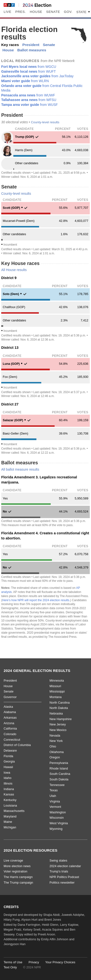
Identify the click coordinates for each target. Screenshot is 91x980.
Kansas (9, 794)
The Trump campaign (18, 883)
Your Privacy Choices (60, 962)
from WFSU (29, 100)
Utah (53, 796)
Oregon (55, 757)
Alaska (8, 707)
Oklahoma (57, 752)
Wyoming (56, 829)
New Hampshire (61, 719)
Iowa (7, 773)
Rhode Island (59, 769)
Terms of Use (13, 962)
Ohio (53, 747)
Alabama (10, 712)
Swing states (58, 861)
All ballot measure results (20, 469)
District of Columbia (17, 745)
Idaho (8, 778)
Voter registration (16, 871)
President (31, 45)
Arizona (9, 723)
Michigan (10, 827)
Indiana (9, 789)
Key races (10, 45)
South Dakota (59, 779)
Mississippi (57, 692)
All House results (14, 270)
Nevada (55, 736)
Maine (8, 822)
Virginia (55, 801)
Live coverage (13, 861)
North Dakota (59, 708)
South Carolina (60, 774)
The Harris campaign (18, 877)
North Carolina (60, 703)
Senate (53, 12)
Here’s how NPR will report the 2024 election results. (36, 600)
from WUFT (29, 71)
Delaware (10, 751)
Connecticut (12, 740)
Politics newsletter (62, 883)
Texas (54, 790)
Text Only (10, 967)
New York (56, 741)
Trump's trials (59, 871)
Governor (10, 697)
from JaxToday (37, 76)
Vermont (55, 807)
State (82, 12)
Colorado (10, 734)
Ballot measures (32, 50)
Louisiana (10, 806)
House (36, 12)
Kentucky (10, 800)
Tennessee (57, 785)
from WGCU (29, 67)
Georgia (9, 762)
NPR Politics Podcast (64, 877)
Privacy (34, 962)
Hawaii (8, 767)
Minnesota (57, 681)
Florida (8, 756)
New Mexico (58, 730)
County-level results (45, 122)
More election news (17, 866)
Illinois (8, 784)
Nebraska (56, 714)
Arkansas (10, 718)
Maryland (10, 817)
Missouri (55, 686)
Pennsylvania (59, 763)
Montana (56, 697)
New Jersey (58, 724)
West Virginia (59, 823)
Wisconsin (57, 818)
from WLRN (25, 81)
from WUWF (28, 95)
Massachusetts (14, 811)
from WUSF (29, 105)
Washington (58, 812)
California (10, 729)
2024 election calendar (65, 866)
